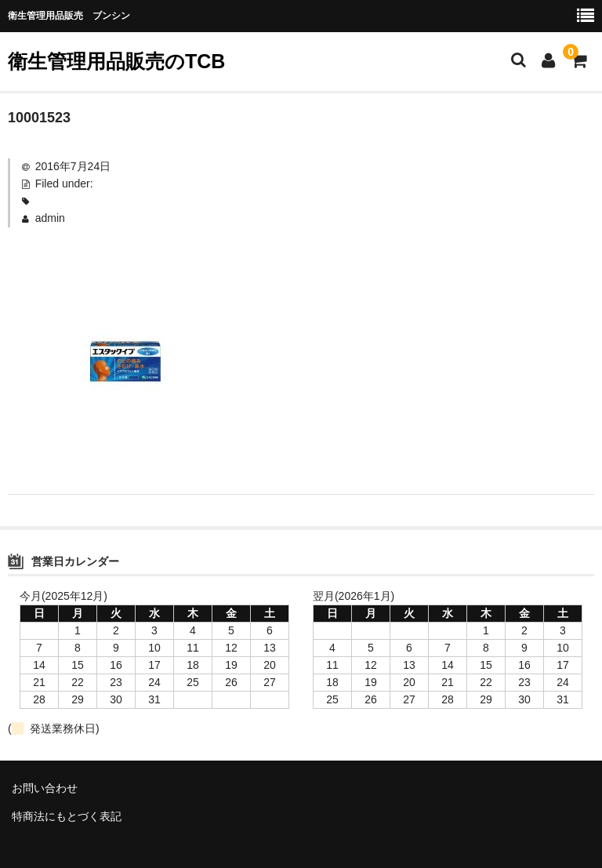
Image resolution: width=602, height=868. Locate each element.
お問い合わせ (45, 788)
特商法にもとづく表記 (67, 816)
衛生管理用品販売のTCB (116, 61)
